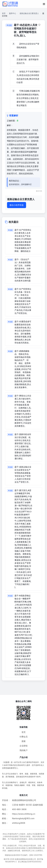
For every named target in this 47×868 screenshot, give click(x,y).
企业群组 (24, 746)
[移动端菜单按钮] (44, 4)
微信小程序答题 (17, 205)
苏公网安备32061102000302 (30, 862)
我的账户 (24, 750)
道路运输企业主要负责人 (29, 13)
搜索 (24, 741)
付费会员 (24, 737)
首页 (4, 13)
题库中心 (13, 13)
